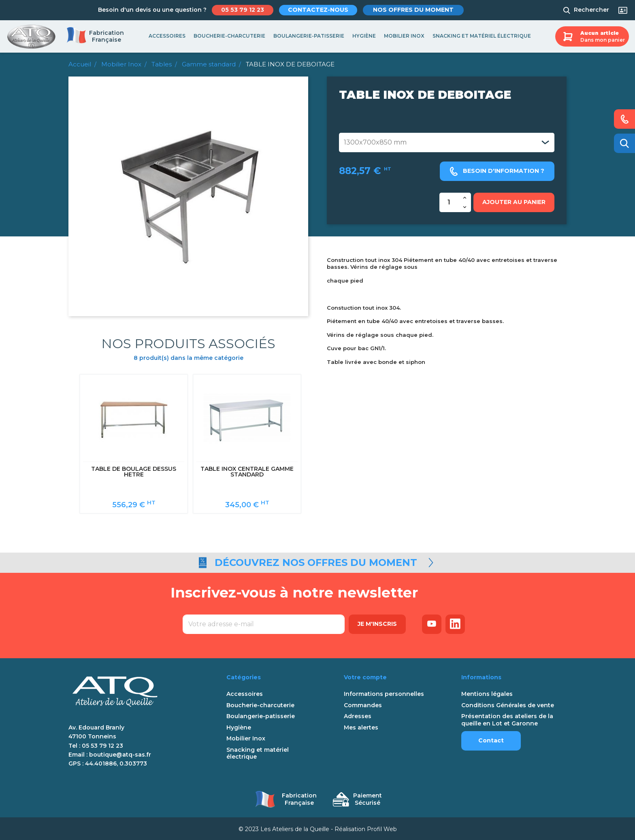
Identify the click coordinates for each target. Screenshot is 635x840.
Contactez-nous (319, 10)
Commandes (363, 704)
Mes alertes (361, 726)
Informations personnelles (384, 693)
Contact (491, 739)
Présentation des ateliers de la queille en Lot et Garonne (507, 719)
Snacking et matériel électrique (482, 36)
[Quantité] (449, 202)
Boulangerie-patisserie (309, 36)
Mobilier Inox (404, 36)
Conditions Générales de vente (508, 704)
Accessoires (167, 36)
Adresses (358, 715)
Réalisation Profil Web (366, 828)
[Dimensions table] (447, 142)
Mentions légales (487, 693)
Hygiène (364, 36)
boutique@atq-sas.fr (120, 753)
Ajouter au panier (514, 202)
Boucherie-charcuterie (229, 36)
